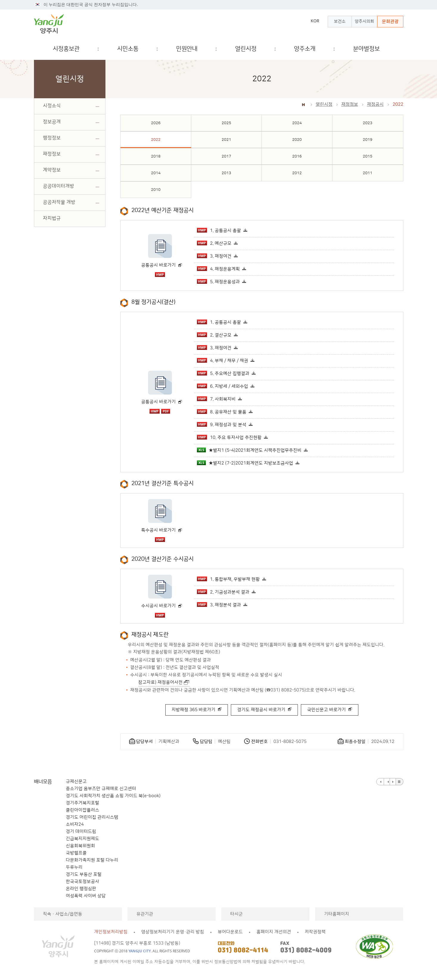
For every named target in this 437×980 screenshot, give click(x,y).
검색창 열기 (394, 49)
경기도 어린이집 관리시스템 (92, 817)
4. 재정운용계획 (218, 269)
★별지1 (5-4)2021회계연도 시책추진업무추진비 (249, 450)
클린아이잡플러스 (83, 810)
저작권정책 (315, 932)
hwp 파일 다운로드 (160, 275)
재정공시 (375, 104)
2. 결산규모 (214, 335)
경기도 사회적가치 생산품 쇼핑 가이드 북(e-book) (113, 796)
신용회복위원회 (80, 846)
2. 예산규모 (214, 243)
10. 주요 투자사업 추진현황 (229, 437)
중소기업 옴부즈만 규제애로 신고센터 (101, 789)
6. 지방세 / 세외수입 (223, 386)
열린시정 (324, 104)
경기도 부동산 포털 (84, 874)
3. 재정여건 (214, 256)
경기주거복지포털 (83, 803)
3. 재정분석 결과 (219, 605)
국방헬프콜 (76, 853)
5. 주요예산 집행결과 (223, 373)
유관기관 (145, 914)
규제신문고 (76, 782)
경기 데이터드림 (81, 832)
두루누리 (74, 867)
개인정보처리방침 (111, 932)
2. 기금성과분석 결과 (223, 592)
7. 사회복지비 (216, 399)
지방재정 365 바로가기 (193, 710)
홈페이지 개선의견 (274, 932)
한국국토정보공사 (83, 882)
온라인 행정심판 (81, 889)
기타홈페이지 (337, 914)
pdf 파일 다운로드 (166, 411)
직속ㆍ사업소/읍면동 (63, 914)
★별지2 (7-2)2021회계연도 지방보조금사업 (245, 463)
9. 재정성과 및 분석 (222, 425)
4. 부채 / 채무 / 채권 (223, 361)
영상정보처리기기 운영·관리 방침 (173, 932)
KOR (315, 21)
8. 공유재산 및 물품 (222, 412)
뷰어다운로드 (230, 932)
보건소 (340, 21)
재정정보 (350, 104)
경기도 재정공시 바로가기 (261, 710)
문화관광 (390, 22)
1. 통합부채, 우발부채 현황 (228, 579)
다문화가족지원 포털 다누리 (92, 860)
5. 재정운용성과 (218, 282)
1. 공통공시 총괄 (219, 230)
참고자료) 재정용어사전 (160, 682)
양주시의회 (364, 21)
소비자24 (75, 824)
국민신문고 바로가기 (326, 710)
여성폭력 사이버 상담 (86, 896)
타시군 (237, 914)
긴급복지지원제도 (83, 839)
